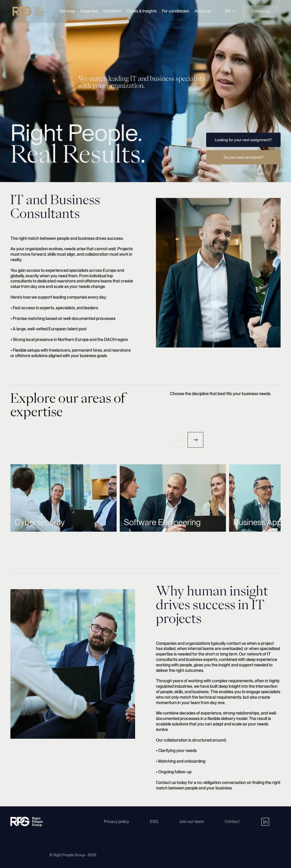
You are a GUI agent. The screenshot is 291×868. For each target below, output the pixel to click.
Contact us (260, 11)
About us (203, 11)
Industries (112, 11)
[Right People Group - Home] (29, 11)
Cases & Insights (142, 11)
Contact (232, 822)
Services (67, 11)
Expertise (89, 11)
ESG (154, 822)
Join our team (191, 822)
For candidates (176, 11)
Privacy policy (116, 822)
